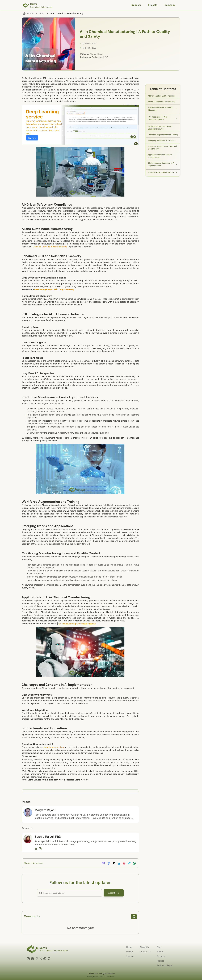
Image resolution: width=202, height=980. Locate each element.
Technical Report (165, 965)
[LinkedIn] (40, 849)
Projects (153, 5)
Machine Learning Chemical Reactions (77, 624)
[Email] (36, 849)
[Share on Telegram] (129, 863)
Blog (42, 13)
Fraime (129, 952)
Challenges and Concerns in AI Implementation (163, 164)
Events (160, 952)
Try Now (32, 138)
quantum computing (54, 747)
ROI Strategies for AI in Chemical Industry (163, 118)
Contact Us (145, 952)
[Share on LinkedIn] (119, 863)
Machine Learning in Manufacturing (50, 247)
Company (170, 5)
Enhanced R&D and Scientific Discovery (163, 109)
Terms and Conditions (107, 977)
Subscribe (114, 893)
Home (129, 947)
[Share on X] (114, 863)
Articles (160, 961)
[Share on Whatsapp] (134, 863)
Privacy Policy (92, 977)
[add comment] (134, 917)
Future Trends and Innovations (163, 172)
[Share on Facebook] (109, 863)
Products (136, 5)
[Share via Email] (103, 863)
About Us (144, 947)
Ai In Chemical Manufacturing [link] (67, 13)
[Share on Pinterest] (124, 863)
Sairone (130, 956)
